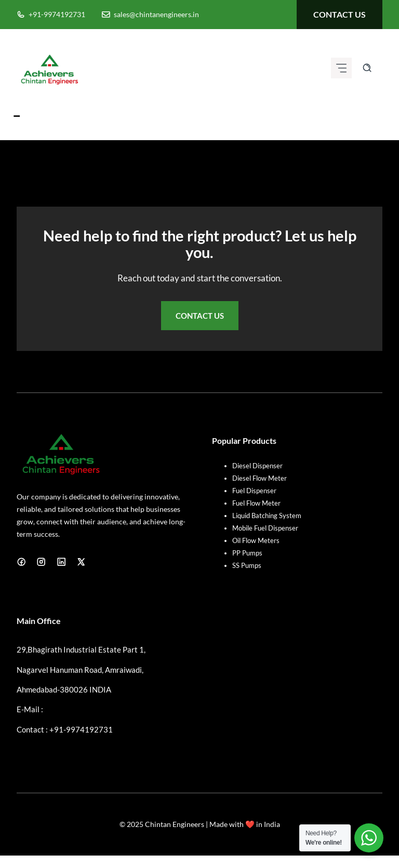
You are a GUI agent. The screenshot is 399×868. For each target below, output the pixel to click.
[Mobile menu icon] (341, 68)
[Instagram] (41, 562)
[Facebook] (21, 562)
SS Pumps (247, 565)
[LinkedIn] (61, 562)
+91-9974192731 (57, 14)
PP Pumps (247, 553)
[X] (81, 562)
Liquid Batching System (267, 516)
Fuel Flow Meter (256, 503)
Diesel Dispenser (257, 466)
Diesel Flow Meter (260, 478)
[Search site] (367, 68)
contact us (340, 14)
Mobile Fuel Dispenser (265, 528)
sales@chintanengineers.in (156, 14)
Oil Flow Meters (256, 540)
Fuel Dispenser (254, 491)
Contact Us (200, 316)
